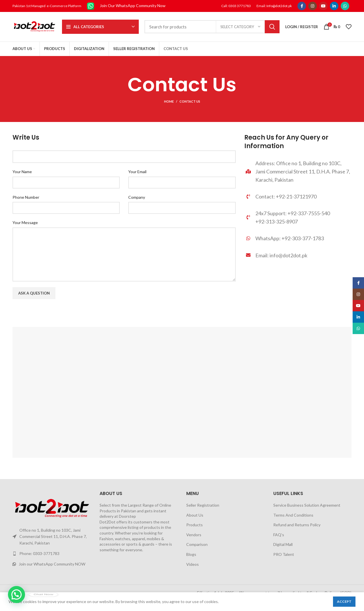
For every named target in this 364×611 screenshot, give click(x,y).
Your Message (25, 222)
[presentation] (56, 316)
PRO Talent (284, 554)
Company (137, 197)
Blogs (191, 554)
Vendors (194, 535)
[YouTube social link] (323, 6)
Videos (193, 564)
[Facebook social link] (302, 6)
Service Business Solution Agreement (307, 505)
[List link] (298, 240)
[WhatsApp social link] (345, 6)
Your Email (137, 172)
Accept (344, 601)
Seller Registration (203, 505)
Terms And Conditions (293, 515)
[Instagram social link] (313, 6)
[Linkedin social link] (334, 6)
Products (195, 525)
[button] (16, 595)
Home (169, 101)
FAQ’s (279, 535)
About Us (195, 515)
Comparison (197, 544)
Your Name (22, 172)
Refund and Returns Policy (297, 525)
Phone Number (26, 197)
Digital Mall (283, 544)
